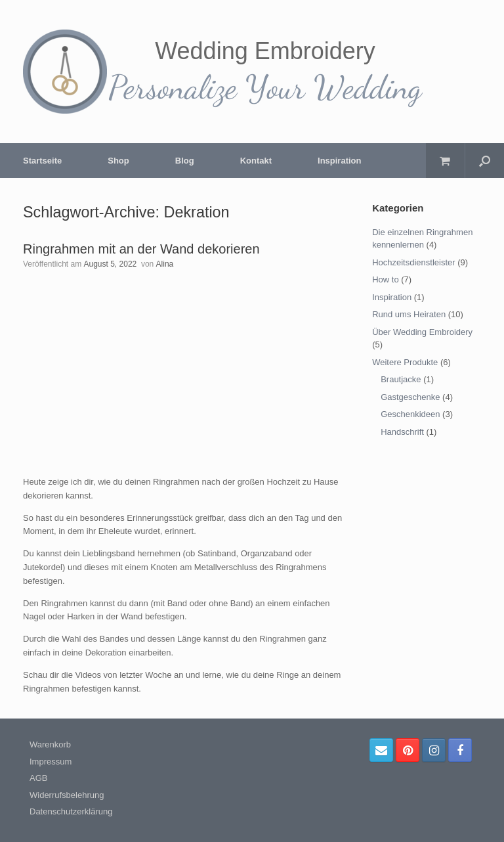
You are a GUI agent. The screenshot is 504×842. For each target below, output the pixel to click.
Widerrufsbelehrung (67, 795)
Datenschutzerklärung (71, 811)
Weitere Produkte (405, 362)
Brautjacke (401, 379)
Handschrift (402, 432)
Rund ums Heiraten (409, 314)
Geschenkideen (410, 414)
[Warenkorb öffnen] (445, 161)
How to (385, 279)
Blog (185, 161)
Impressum (51, 762)
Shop (118, 161)
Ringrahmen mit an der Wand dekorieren (141, 249)
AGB (38, 778)
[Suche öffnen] (485, 161)
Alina (165, 264)
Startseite (42, 161)
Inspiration (339, 161)
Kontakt (256, 161)
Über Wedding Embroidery (422, 332)
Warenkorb (50, 744)
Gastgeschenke (410, 397)
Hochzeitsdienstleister (413, 262)
